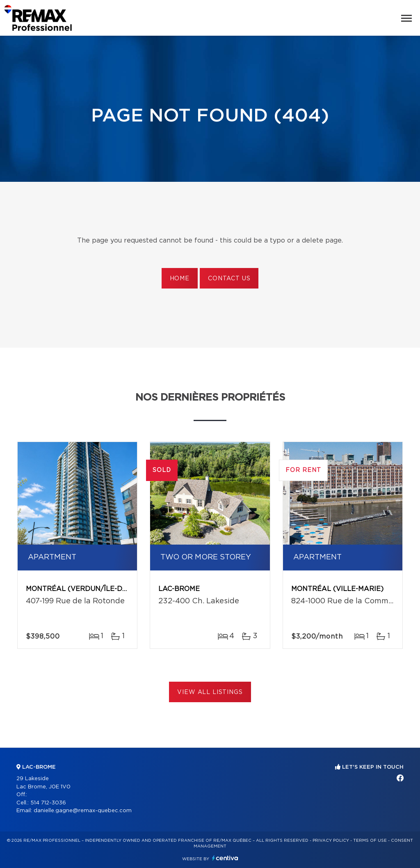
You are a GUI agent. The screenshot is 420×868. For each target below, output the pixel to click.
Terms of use (370, 841)
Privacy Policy (331, 841)
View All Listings (210, 692)
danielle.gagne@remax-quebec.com (83, 811)
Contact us (229, 279)
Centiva (225, 858)
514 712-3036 (48, 803)
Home (180, 279)
